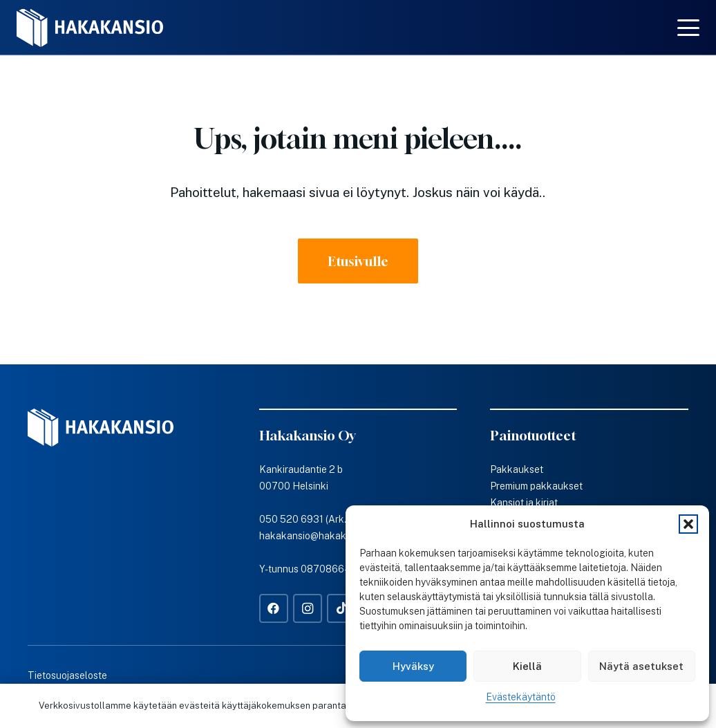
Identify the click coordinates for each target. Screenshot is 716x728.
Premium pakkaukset (536, 486)
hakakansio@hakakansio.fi (319, 536)
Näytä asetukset (641, 666)
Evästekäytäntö (521, 697)
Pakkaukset (517, 469)
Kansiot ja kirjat (524, 503)
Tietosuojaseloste (67, 675)
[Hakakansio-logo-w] (90, 28)
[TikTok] (342, 609)
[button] (688, 524)
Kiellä (527, 666)
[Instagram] (308, 609)
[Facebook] (274, 609)
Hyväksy (413, 666)
